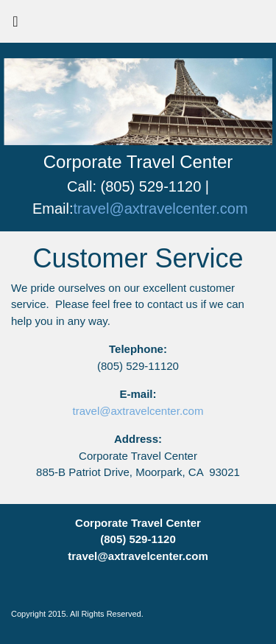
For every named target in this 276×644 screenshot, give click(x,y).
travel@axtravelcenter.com (161, 209)
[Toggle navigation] (15, 25)
